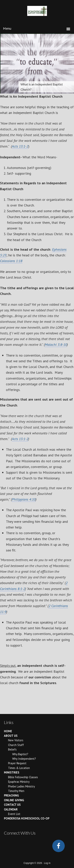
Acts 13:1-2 (20, 146)
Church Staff (16, 745)
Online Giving (14, 800)
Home (8, 731)
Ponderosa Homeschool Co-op (27, 818)
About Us (11, 736)
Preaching (11, 795)
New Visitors (16, 740)
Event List (14, 814)
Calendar (11, 809)
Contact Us (12, 805)
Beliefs (12, 749)
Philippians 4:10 (24, 499)
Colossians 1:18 (11, 261)
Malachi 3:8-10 (56, 345)
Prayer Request (17, 763)
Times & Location (19, 768)
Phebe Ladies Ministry (22, 786)
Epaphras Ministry (19, 782)
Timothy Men (16, 791)
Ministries (12, 772)
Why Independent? (24, 759)
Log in (47, 863)
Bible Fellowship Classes (23, 777)
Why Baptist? (20, 754)
